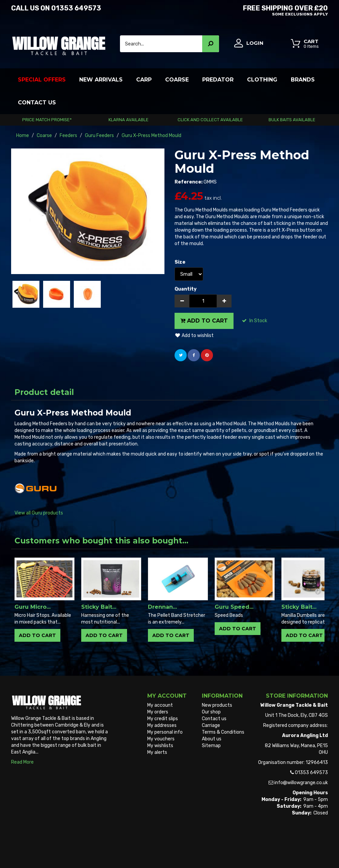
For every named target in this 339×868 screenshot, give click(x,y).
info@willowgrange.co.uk (301, 783)
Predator (218, 80)
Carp (144, 80)
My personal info (165, 732)
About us (212, 739)
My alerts (157, 752)
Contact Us (37, 103)
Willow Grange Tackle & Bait (41, 850)
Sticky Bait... (99, 607)
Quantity (186, 289)
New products (217, 705)
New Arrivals (101, 80)
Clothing (262, 80)
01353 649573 (76, 8)
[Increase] (224, 301)
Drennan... (162, 607)
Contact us (214, 719)
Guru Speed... (234, 607)
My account (160, 705)
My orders (158, 712)
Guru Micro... (33, 607)
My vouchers (161, 739)
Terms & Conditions (223, 732)
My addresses (162, 725)
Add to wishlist (194, 336)
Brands (303, 80)
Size (180, 262)
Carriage (211, 725)
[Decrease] (182, 301)
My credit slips (163, 719)
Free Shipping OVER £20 (251, 10)
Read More (22, 762)
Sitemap (211, 746)
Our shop (211, 712)
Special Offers (42, 80)
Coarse (177, 80)
